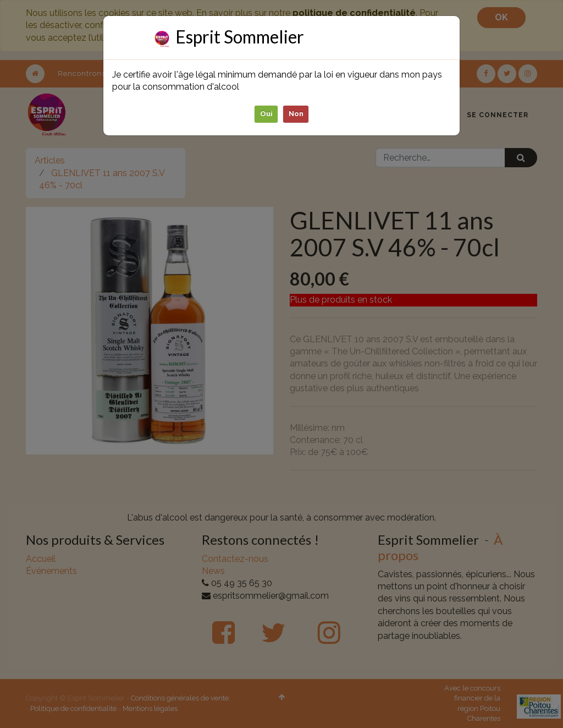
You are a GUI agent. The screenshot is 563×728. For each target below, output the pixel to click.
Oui (266, 114)
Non (296, 114)
